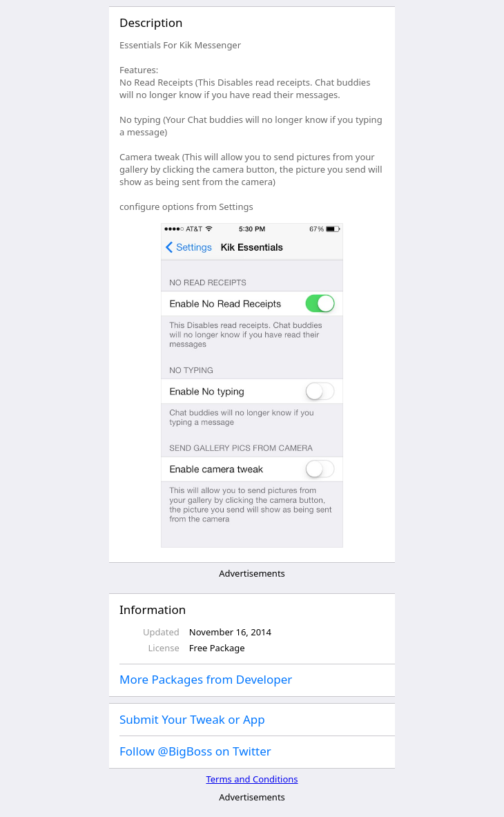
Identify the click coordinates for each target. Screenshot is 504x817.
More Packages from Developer (206, 679)
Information (153, 609)
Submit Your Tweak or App (192, 719)
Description (151, 22)
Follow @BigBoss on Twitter (195, 751)
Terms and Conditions (252, 779)
